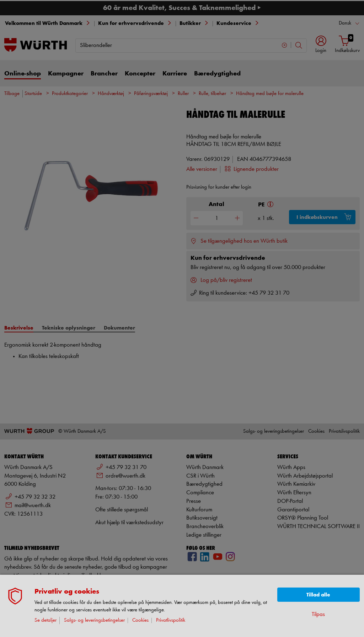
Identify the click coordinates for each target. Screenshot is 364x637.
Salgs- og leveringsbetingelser (94, 620)
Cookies (140, 620)
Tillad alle (318, 595)
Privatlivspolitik (171, 620)
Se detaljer (45, 620)
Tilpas (318, 614)
